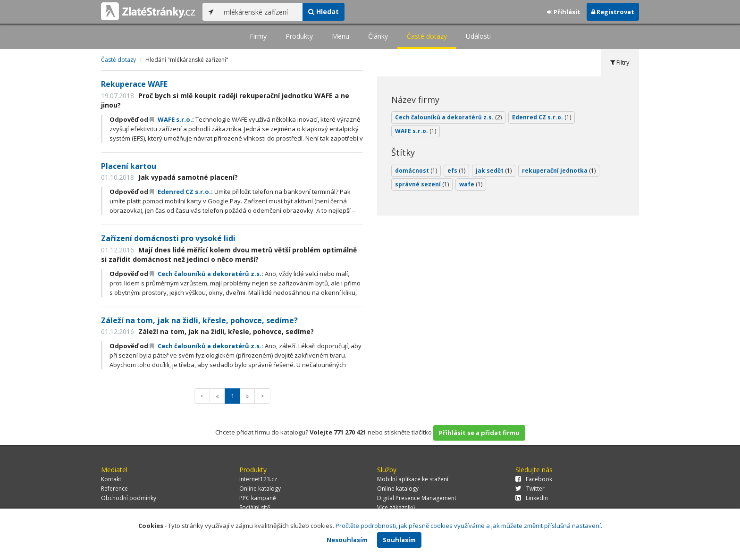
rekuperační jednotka (559, 171)
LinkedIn (532, 498)
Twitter (530, 489)
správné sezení (422, 184)
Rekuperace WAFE (134, 84)
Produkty (299, 36)
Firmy (258, 36)
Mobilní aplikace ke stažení (413, 479)
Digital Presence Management (417, 498)
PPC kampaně (258, 498)
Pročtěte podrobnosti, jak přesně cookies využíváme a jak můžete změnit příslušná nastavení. (469, 526)
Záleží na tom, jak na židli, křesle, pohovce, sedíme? (199, 320)
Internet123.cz (258, 479)
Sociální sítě (255, 507)
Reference (114, 489)
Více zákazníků (396, 507)
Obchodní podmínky (129, 498)
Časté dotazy (427, 36)
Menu (341, 36)
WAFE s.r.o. (171, 119)
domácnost (416, 171)
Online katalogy (260, 489)
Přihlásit (564, 12)
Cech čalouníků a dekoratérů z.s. (206, 274)
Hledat (324, 12)
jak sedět (494, 171)
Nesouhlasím (347, 540)
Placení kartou (129, 166)
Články (378, 36)
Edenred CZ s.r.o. (180, 192)
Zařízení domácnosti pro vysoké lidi (168, 238)
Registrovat (613, 12)
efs (456, 171)
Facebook (534, 479)
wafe (471, 184)
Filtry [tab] (620, 62)
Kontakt (111, 479)
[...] (261, 12)
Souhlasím (399, 540)
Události (478, 36)
